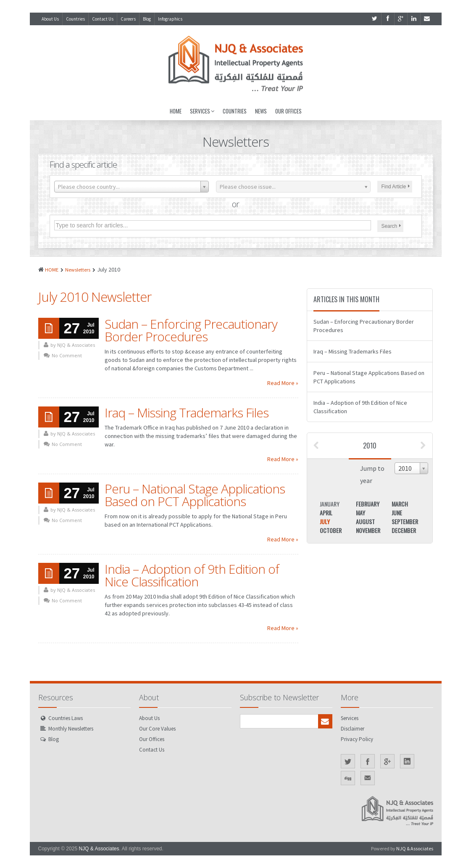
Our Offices (288, 111)
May (360, 513)
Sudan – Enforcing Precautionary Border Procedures (191, 330)
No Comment (67, 355)
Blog (147, 19)
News (261, 111)
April (326, 513)
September (405, 521)
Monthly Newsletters (71, 729)
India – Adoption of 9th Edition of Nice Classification (192, 575)
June (397, 513)
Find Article (396, 187)
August (365, 521)
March (400, 504)
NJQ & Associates (99, 849)
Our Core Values (157, 729)
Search (391, 226)
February (368, 504)
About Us (50, 19)
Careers (128, 19)
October (331, 530)
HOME (52, 270)
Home (176, 111)
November (368, 530)
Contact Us (103, 19)
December (404, 530)
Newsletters (78, 270)
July (325, 521)
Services (202, 111)
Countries (75, 19)
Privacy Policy (357, 739)
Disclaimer (353, 729)
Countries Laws (66, 718)
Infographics (170, 19)
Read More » (283, 383)
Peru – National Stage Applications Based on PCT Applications (195, 495)
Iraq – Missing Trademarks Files (187, 413)
